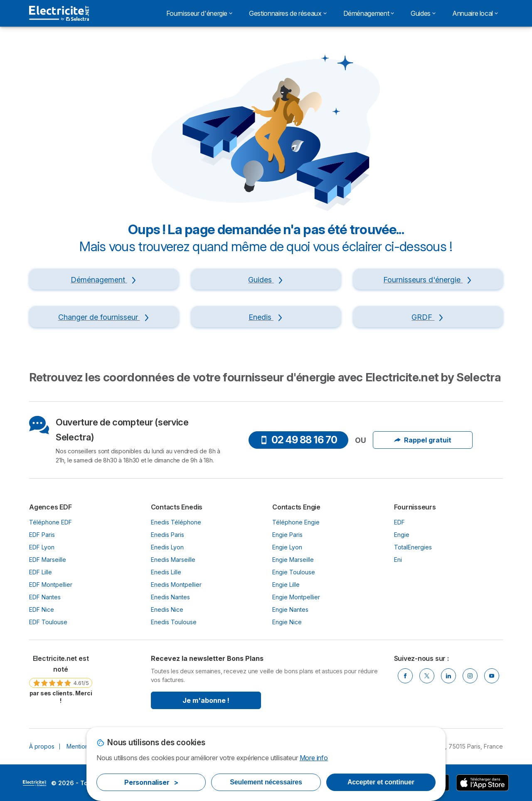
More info (314, 758)
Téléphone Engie (296, 522)
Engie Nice (287, 622)
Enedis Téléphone (176, 522)
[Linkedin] (448, 676)
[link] (61, 679)
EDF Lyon (42, 547)
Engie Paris (287, 535)
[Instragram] (470, 676)
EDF (399, 522)
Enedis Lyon (167, 547)
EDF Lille (41, 572)
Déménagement (369, 13)
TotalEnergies (413, 547)
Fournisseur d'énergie (199, 13)
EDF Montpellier (51, 585)
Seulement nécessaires (266, 782)
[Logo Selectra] (59, 13)
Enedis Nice (167, 609)
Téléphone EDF (50, 522)
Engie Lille (286, 585)
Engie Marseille (293, 560)
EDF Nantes (45, 597)
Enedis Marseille (173, 560)
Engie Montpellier (296, 597)
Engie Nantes (290, 609)
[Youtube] (492, 676)
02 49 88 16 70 (299, 440)
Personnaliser (151, 782)
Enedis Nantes (170, 597)
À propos (42, 746)
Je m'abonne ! (206, 700)
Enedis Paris (167, 535)
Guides (423, 13)
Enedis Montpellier (176, 585)
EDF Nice (42, 609)
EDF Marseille (48, 560)
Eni (398, 560)
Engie (402, 535)
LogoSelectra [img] (34, 783)
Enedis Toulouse (174, 622)
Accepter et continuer (381, 782)
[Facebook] (405, 676)
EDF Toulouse (48, 622)
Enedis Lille (166, 572)
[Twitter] (427, 676)
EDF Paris (42, 535)
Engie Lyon (287, 547)
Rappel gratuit (423, 440)
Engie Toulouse (294, 572)
